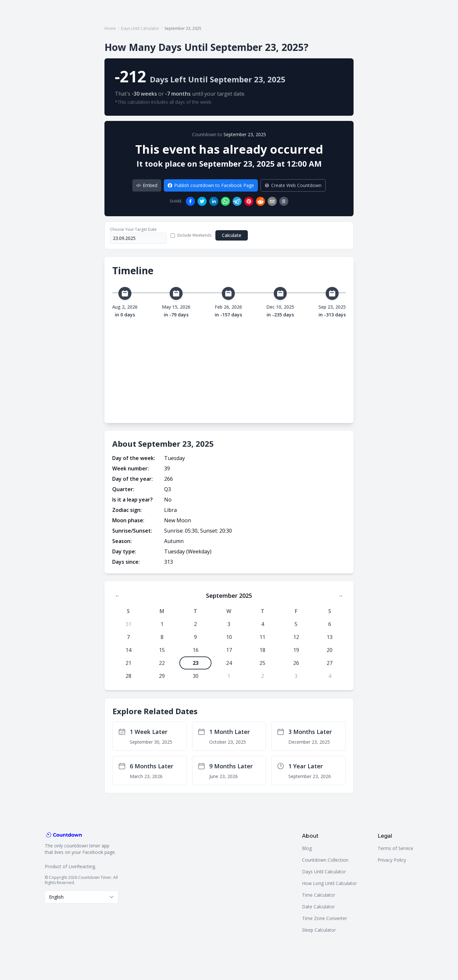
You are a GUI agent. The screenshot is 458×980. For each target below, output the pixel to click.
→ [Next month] (341, 596)
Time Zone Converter (325, 918)
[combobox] (82, 897)
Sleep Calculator (319, 930)
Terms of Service (395, 848)
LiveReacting (82, 866)
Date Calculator (318, 907)
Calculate (232, 235)
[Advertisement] (229, 367)
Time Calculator (319, 895)
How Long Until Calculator (329, 883)
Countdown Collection (325, 860)
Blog (307, 848)
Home (110, 28)
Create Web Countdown (293, 185)
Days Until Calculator (140, 28)
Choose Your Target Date (133, 230)
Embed (147, 185)
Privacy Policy (392, 860)
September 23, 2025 (245, 134)
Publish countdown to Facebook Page (211, 185)
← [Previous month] (117, 596)
